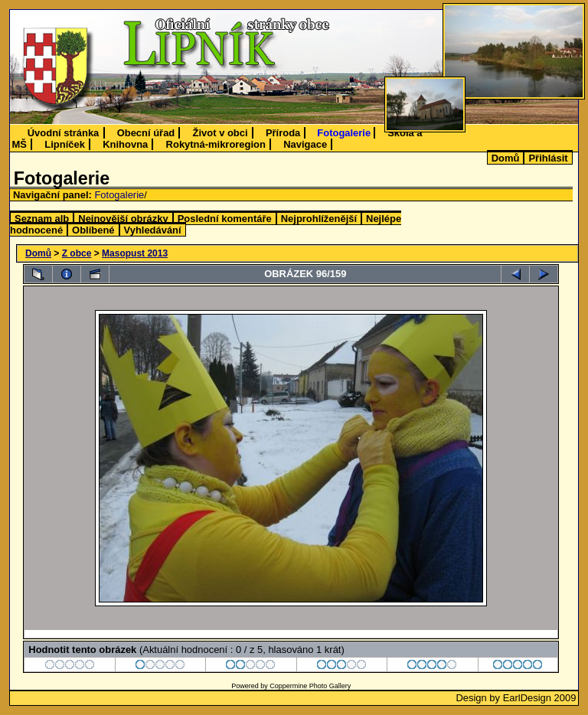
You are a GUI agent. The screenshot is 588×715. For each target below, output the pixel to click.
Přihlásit (548, 158)
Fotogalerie (344, 133)
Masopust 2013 (135, 253)
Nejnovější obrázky (123, 219)
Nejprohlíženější (319, 219)
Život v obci (220, 133)
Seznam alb (42, 219)
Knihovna (125, 144)
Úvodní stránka (64, 133)
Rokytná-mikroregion (216, 144)
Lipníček (65, 144)
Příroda (283, 133)
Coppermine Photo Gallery (310, 686)
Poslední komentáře (225, 219)
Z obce (77, 253)
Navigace (305, 144)
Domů (506, 158)
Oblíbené (93, 230)
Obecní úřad (146, 133)
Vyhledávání (153, 230)
